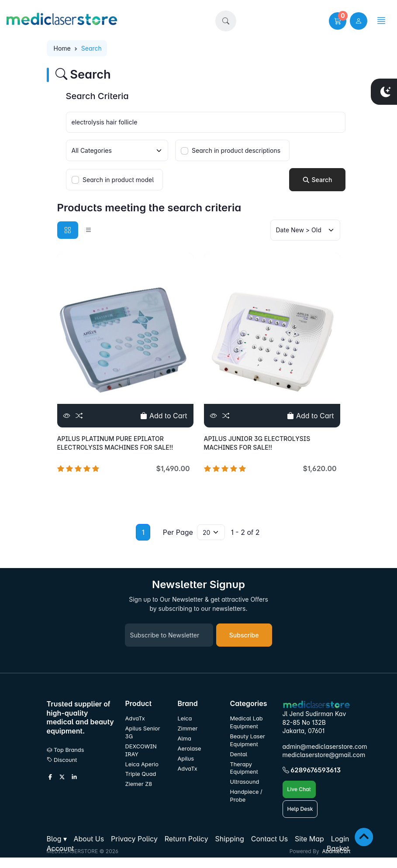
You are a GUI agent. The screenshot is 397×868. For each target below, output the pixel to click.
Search (317, 180)
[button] (226, 21)
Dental (239, 754)
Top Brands (66, 750)
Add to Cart (164, 416)
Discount (62, 760)
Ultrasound (245, 782)
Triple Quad (141, 774)
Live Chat (299, 789)
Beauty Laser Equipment (248, 740)
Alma (185, 739)
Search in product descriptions (236, 150)
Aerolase (190, 749)
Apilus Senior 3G (143, 732)
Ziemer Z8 (139, 784)
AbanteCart (336, 851)
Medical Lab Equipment (247, 722)
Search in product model (118, 180)
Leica (185, 718)
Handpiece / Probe (246, 796)
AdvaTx (135, 718)
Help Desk (300, 809)
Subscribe (244, 635)
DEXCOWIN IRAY (141, 750)
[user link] (359, 21)
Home (62, 48)
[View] (67, 416)
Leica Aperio (142, 764)
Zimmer (188, 728)
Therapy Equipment (244, 768)
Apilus (186, 759)
